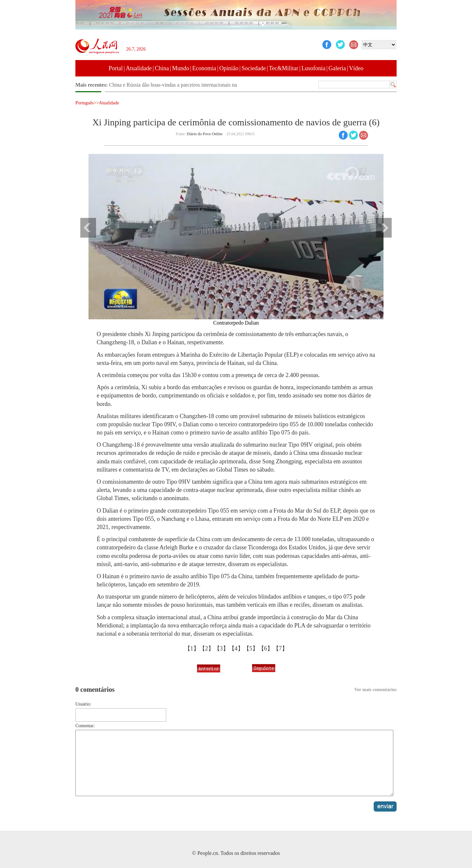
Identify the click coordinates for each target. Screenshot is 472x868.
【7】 (280, 648)
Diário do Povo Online (205, 134)
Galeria (337, 68)
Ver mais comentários (375, 690)
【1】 (192, 648)
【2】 (207, 648)
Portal (116, 68)
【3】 (221, 648)
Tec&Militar (284, 68)
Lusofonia (314, 68)
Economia (204, 68)
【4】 (236, 648)
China (162, 68)
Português (85, 103)
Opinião (229, 68)
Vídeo (356, 68)
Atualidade (139, 68)
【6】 (266, 648)
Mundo (181, 68)
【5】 (251, 648)
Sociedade (254, 68)
